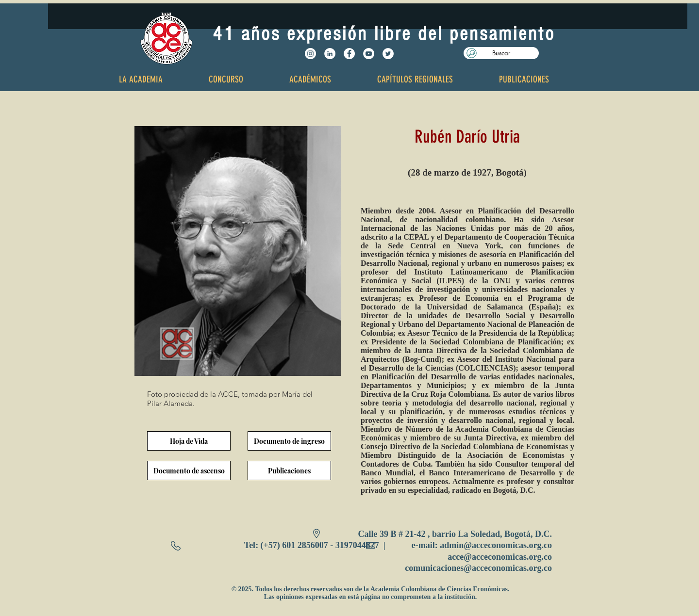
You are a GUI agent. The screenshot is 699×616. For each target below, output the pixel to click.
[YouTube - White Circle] (369, 54)
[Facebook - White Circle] (349, 54)
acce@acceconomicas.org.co (500, 557)
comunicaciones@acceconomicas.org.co (478, 568)
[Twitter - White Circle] (388, 54)
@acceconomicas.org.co (508, 545)
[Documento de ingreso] (289, 441)
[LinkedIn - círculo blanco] (330, 54)
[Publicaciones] (289, 470)
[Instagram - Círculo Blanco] (310, 54)
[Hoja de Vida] (189, 441)
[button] (501, 53)
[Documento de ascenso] (189, 470)
